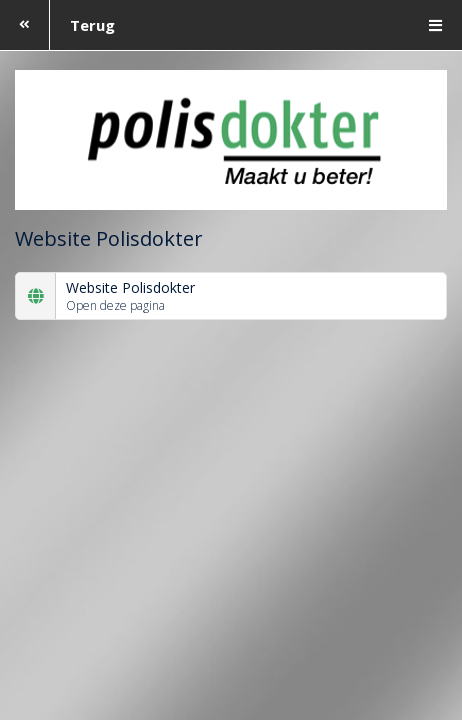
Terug (57, 25)
